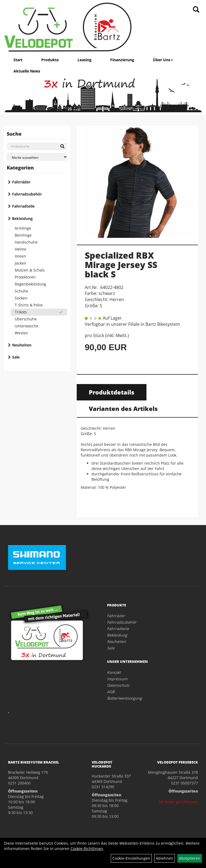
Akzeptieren (190, 858)
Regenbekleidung (30, 284)
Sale (16, 357)
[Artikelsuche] (196, 10)
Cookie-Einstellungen (131, 858)
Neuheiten (22, 345)
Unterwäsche (27, 326)
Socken (21, 298)
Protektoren (25, 277)
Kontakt (114, 672)
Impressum (117, 679)
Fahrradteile (23, 206)
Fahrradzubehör (27, 194)
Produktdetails (112, 392)
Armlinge (23, 228)
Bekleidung (22, 218)
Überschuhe (26, 319)
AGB (111, 692)
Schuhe (21, 291)
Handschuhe (26, 242)
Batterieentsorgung (124, 698)
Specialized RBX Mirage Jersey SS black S (121, 265)
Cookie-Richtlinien (87, 849)
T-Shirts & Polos (29, 305)
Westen (21, 333)
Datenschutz (118, 685)
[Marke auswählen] (37, 157)
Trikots (21, 312)
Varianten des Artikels (123, 408)
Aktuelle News (27, 71)
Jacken (21, 263)
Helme (21, 249)
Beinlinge (23, 235)
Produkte (50, 60)
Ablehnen (165, 858)
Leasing (84, 60)
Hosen (20, 256)
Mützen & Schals (30, 270)
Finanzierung (122, 60)
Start (18, 60)
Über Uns (163, 60)
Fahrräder (21, 182)
